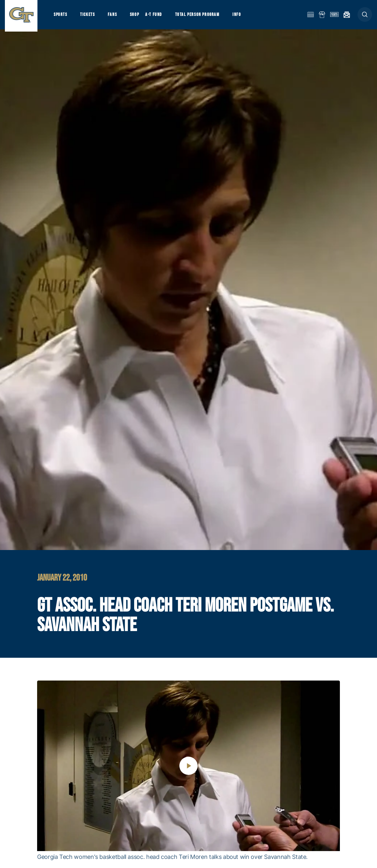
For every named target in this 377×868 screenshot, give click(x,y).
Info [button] (246, 16)
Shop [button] (140, 16)
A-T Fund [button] (160, 16)
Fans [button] (116, 16)
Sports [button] (61, 16)
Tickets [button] (90, 16)
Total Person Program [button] (205, 16)
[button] (365, 17)
